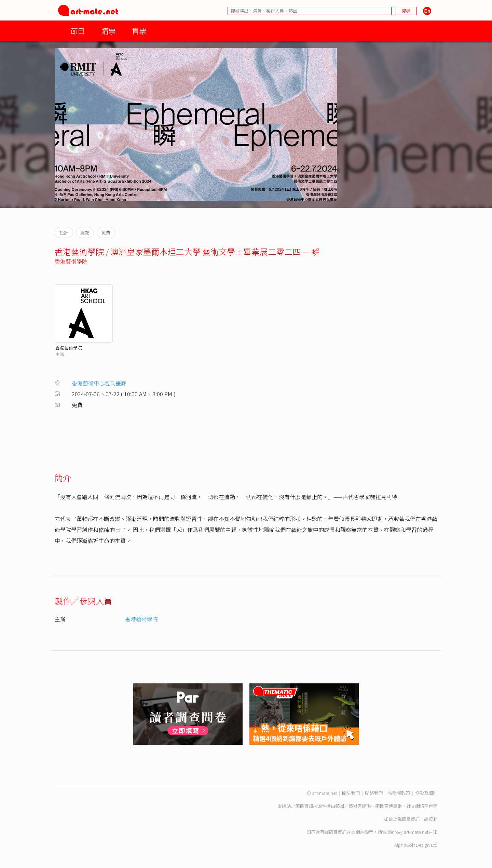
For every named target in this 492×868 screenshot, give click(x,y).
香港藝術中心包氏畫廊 (99, 383)
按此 (433, 819)
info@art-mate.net (410, 832)
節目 (78, 31)
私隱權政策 (399, 793)
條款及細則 (426, 793)
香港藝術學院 (71, 261)
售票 (139, 31)
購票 (108, 31)
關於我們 (351, 793)
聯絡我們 (374, 793)
